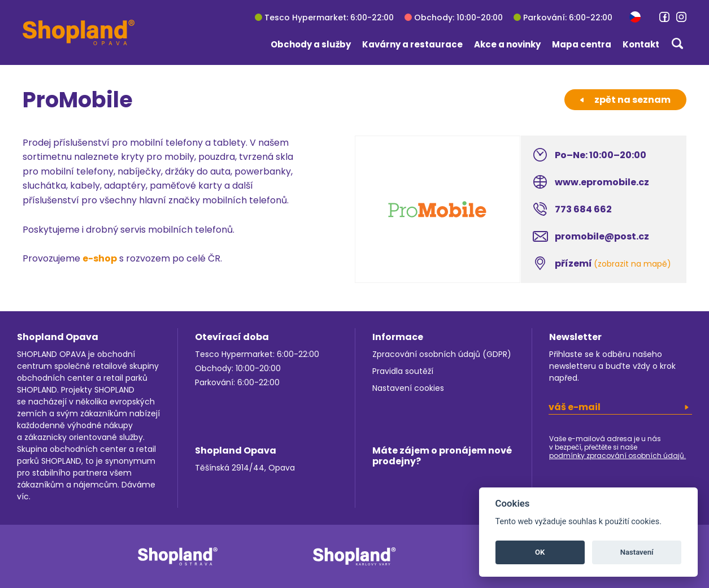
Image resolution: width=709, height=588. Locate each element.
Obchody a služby (311, 44)
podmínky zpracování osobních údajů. (617, 456)
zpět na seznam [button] (625, 100)
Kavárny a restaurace (412, 44)
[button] (635, 17)
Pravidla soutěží (403, 371)
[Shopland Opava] (79, 32)
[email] (620, 407)
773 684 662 (583, 209)
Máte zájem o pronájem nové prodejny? (442, 456)
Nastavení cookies (408, 388)
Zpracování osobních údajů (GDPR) (442, 354)
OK (540, 552)
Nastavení (637, 552)
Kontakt (641, 44)
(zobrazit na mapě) (632, 264)
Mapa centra (582, 44)
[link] (664, 17)
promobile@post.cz (602, 236)
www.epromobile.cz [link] (602, 182)
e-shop (100, 258)
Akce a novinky (507, 44)
